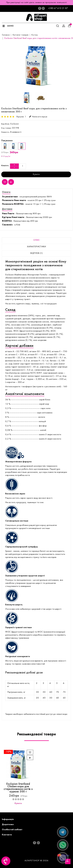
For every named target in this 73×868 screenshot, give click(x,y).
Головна (6, 35)
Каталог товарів (21, 35)
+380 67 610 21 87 (58, 8)
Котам (35, 35)
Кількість (5, 166)
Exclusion (14, 124)
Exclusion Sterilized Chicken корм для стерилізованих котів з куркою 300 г (18, 788)
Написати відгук (38, 117)
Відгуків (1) (36, 253)
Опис (36, 240)
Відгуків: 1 (21, 117)
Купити (36, 174)
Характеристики (36, 247)
